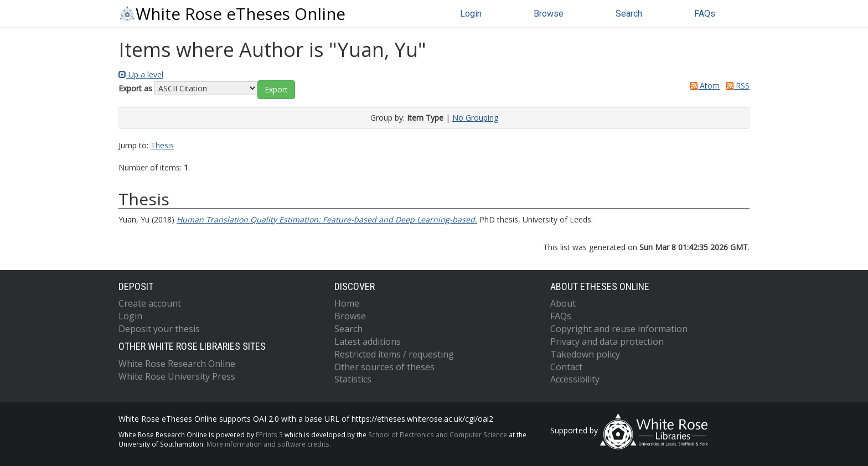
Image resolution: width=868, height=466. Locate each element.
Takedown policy (585, 354)
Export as (135, 88)
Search (629, 14)
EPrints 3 (269, 434)
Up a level (141, 74)
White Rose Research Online (177, 364)
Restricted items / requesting (394, 354)
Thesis (162, 145)
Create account (150, 303)
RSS (736, 86)
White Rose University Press (177, 376)
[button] (276, 90)
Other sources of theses (384, 367)
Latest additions (368, 341)
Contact (566, 367)
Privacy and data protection (607, 341)
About (563, 303)
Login (471, 14)
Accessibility (575, 379)
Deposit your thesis (159, 329)
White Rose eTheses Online (232, 14)
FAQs (705, 14)
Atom (703, 86)
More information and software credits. (269, 444)
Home (347, 303)
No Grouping (475, 118)
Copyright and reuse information (619, 329)
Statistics (353, 379)
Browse (549, 14)
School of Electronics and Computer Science (438, 434)
